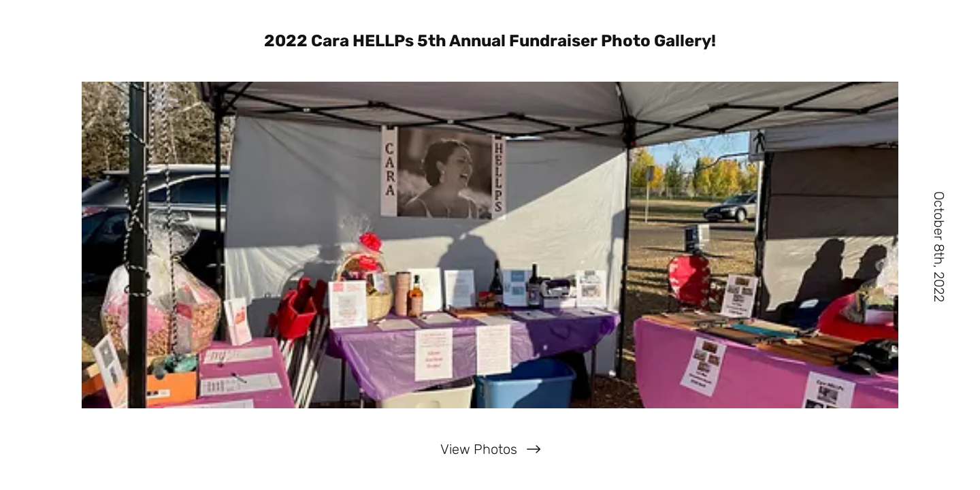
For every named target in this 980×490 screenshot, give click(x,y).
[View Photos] (490, 449)
